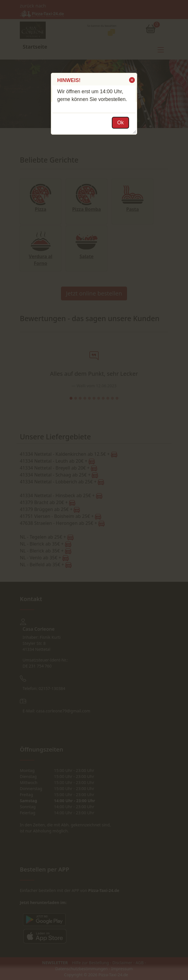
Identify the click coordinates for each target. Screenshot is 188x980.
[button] (132, 80)
